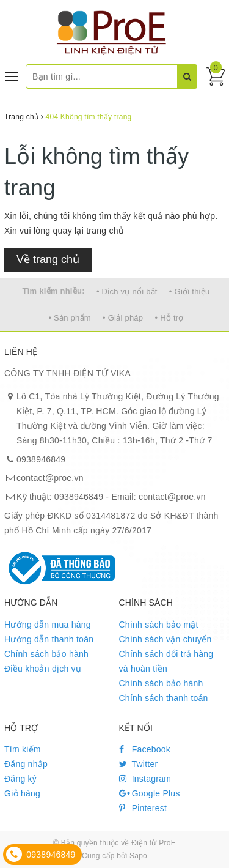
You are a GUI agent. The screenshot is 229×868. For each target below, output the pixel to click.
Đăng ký (20, 779)
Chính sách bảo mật (159, 625)
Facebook (145, 749)
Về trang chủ (48, 259)
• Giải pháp (123, 318)
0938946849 (41, 459)
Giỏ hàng (22, 793)
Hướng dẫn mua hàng (48, 625)
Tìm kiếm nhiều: (54, 291)
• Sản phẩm (69, 318)
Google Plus (150, 793)
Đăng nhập (26, 764)
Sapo (138, 856)
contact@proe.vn (50, 478)
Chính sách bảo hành (46, 654)
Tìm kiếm (23, 749)
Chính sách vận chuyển (165, 639)
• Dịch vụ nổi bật (127, 291)
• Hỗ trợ (169, 318)
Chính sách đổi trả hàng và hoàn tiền (166, 661)
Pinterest (143, 808)
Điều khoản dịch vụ (43, 669)
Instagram (145, 779)
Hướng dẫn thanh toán (49, 639)
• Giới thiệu (190, 291)
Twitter (139, 764)
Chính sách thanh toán (164, 698)
